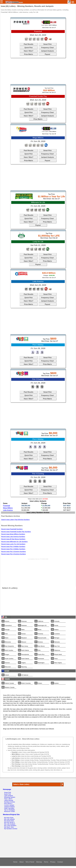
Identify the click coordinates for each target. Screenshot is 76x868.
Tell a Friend (30, 862)
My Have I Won (9, 827)
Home (15, 862)
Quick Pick (29, 48)
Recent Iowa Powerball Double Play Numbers (16, 532)
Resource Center (10, 811)
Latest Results (9, 800)
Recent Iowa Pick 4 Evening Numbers (14, 554)
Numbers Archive (10, 802)
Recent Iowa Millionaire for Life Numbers (14, 542)
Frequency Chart (47, 48)
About (21, 862)
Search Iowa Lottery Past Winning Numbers (15, 520)
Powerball (7, 506)
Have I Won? (29, 51)
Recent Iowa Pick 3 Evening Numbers (14, 552)
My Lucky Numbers (10, 826)
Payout (47, 54)
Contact (60, 862)
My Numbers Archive (11, 829)
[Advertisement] (38, 71)
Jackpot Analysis (47, 51)
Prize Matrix (29, 54)
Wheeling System (10, 797)
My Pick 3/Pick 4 (9, 822)
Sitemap (39, 862)
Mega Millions (8, 508)
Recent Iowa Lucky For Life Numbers (13, 544)
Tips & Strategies (10, 810)
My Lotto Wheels (9, 819)
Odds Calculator (9, 808)
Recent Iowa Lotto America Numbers (13, 537)
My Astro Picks (9, 818)
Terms (46, 862)
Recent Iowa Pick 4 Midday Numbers (13, 549)
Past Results (28, 44)
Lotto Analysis (9, 796)
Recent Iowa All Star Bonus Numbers (13, 539)
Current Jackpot (9, 805)
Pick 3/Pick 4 (8, 804)
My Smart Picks (9, 821)
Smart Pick (47, 44)
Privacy (53, 862)
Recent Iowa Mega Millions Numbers (13, 534)
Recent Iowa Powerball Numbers (12, 529)
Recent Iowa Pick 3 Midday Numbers (13, 546)
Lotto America (8, 510)
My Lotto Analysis (10, 824)
